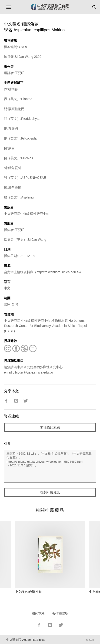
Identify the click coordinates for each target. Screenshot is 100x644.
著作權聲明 (60, 613)
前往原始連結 (50, 427)
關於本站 (38, 613)
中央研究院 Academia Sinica (25, 640)
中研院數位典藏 (50, 7)
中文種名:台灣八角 (28, 592)
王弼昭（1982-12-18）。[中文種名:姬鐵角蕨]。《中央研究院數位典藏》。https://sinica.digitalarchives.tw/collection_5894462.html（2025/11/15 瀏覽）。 (50, 466)
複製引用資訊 (50, 492)
